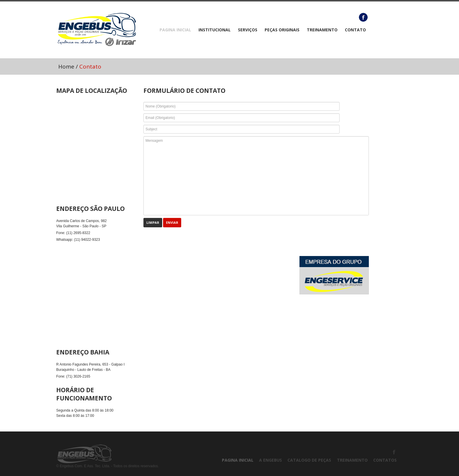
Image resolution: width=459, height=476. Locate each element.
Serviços (248, 30)
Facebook (363, 17)
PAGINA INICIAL (175, 30)
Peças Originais (282, 30)
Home (66, 66)
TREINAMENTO (322, 30)
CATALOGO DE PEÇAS (309, 460)
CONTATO (355, 30)
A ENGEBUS (270, 460)
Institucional (215, 30)
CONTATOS (385, 460)
